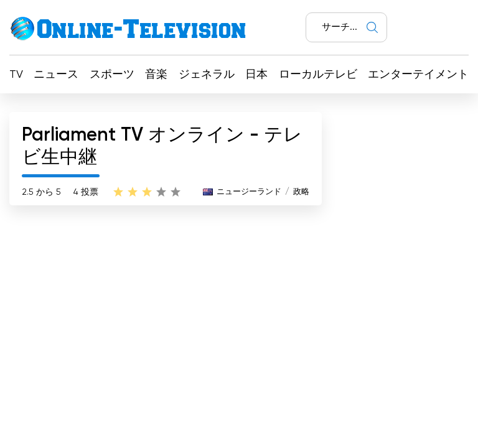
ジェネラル (207, 75)
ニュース (56, 75)
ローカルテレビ (318, 75)
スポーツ (112, 75)
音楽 (156, 75)
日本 (256, 75)
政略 (301, 192)
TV (16, 75)
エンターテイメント (418, 75)
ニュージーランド (249, 192)
